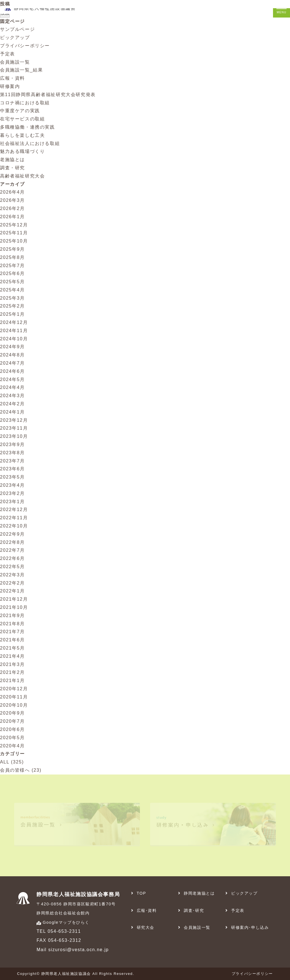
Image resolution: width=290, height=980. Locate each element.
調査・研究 (12, 168)
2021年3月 (12, 664)
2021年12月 (14, 599)
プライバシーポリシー (25, 46)
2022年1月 (12, 591)
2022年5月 (12, 567)
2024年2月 (12, 404)
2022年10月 (14, 526)
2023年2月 (12, 493)
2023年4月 (12, 485)
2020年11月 (14, 697)
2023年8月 (12, 453)
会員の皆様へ (15, 770)
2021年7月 (12, 632)
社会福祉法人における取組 (30, 143)
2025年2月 (12, 306)
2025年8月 (12, 257)
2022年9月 (12, 534)
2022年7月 (12, 550)
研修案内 (10, 86)
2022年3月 (12, 575)
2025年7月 (12, 266)
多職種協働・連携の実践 (27, 127)
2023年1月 (12, 502)
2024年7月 (12, 363)
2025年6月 (12, 273)
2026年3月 (12, 200)
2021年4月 (12, 656)
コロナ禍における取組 (25, 103)
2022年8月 (12, 542)
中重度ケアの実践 (20, 111)
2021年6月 (12, 640)
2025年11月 (14, 233)
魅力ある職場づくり (22, 151)
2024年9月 (12, 347)
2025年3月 (12, 298)
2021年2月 (12, 672)
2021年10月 (14, 607)
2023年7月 (12, 461)
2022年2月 (12, 583)
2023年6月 (12, 469)
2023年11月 (14, 428)
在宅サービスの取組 (22, 119)
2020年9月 (12, 713)
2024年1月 (12, 412)
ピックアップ (15, 37)
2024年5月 (12, 379)
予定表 (8, 54)
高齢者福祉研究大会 (22, 176)
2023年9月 (12, 444)
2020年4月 (12, 746)
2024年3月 (12, 396)
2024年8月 (12, 355)
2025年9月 (12, 249)
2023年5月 (12, 477)
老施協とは (12, 160)
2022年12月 (14, 510)
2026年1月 (12, 217)
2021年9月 (12, 616)
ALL (5, 762)
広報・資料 (12, 78)
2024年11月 (14, 331)
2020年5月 (12, 738)
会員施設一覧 (15, 62)
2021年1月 (12, 681)
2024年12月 (14, 322)
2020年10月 (14, 705)
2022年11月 (14, 518)
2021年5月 (12, 648)
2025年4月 (12, 290)
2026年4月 (12, 192)
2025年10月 (14, 241)
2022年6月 (12, 558)
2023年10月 (14, 436)
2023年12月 (14, 420)
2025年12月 (14, 225)
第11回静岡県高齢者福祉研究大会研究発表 (48, 95)
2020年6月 (12, 729)
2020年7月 (12, 721)
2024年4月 (12, 387)
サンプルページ (17, 29)
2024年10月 (14, 339)
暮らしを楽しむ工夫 (22, 135)
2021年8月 (12, 624)
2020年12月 (14, 689)
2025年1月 (12, 314)
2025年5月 (12, 282)
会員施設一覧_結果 (21, 70)
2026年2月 (12, 208)
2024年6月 (12, 371)
